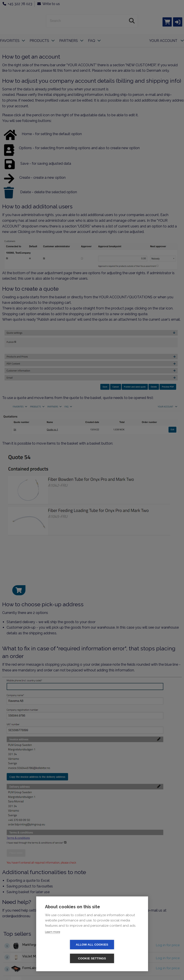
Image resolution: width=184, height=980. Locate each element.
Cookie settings (117, 958)
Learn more (53, 946)
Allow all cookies (67, 958)
